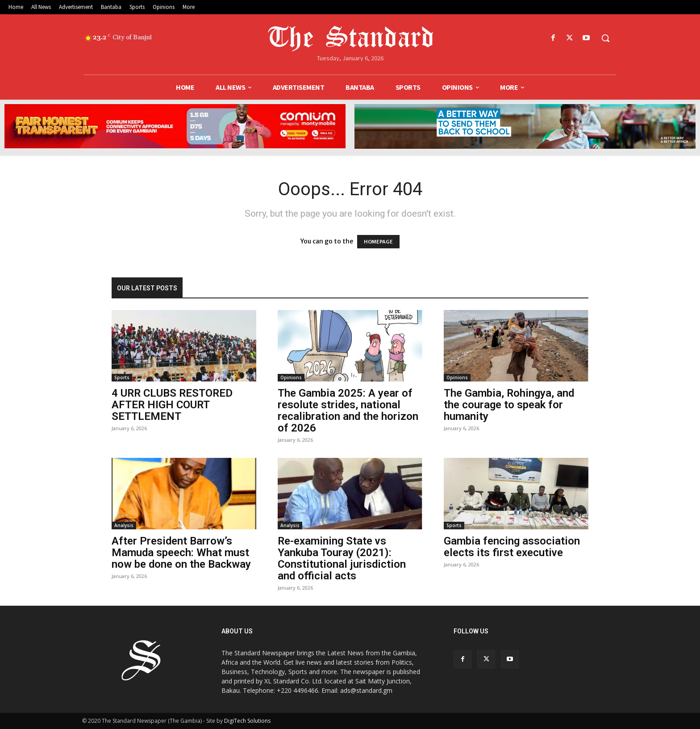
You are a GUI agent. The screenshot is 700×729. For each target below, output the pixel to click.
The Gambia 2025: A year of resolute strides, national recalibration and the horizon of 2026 (348, 411)
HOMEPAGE (378, 242)
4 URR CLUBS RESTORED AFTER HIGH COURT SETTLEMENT (172, 405)
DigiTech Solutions (247, 721)
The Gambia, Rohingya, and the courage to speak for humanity (509, 405)
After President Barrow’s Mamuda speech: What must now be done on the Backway (181, 553)
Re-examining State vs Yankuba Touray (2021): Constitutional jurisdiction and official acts (342, 558)
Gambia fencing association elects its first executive (512, 547)
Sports (122, 377)
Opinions (291, 377)
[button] (605, 38)
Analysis (124, 525)
